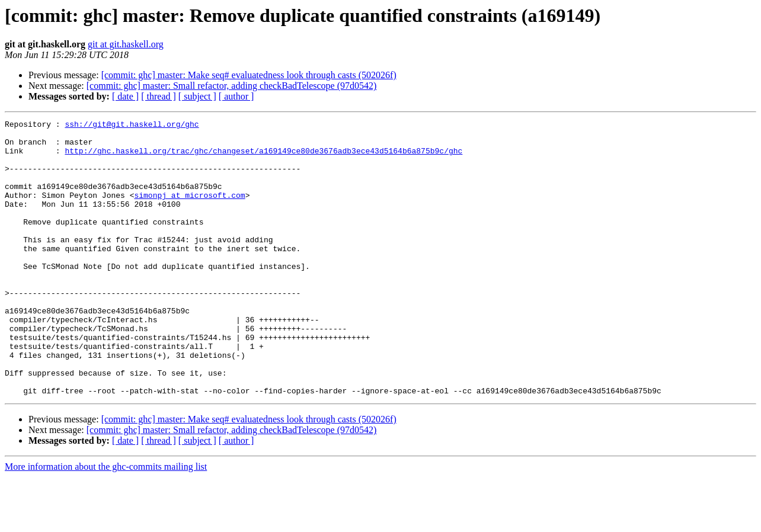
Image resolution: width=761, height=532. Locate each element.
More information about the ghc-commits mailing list (106, 522)
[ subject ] (197, 96)
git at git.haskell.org (126, 44)
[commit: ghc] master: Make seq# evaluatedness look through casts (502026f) (249, 75)
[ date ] (125, 96)
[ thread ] (159, 96)
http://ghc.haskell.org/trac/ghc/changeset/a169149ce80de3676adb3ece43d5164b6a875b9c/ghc (263, 158)
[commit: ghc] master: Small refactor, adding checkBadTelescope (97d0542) (232, 86)
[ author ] (236, 96)
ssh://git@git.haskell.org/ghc (132, 126)
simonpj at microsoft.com (189, 211)
